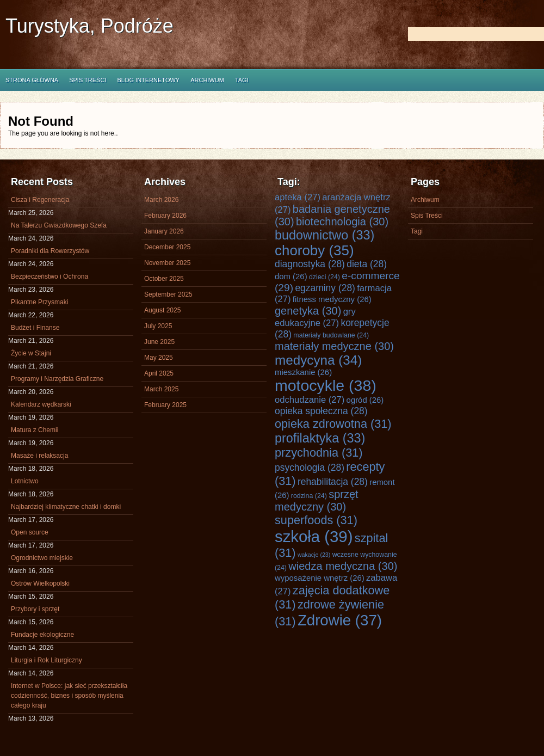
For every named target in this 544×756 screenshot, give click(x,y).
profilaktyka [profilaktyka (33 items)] (320, 438)
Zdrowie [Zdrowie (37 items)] (340, 620)
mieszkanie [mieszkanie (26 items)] (303, 372)
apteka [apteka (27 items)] (298, 197)
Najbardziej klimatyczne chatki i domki (66, 507)
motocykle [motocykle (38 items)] (326, 385)
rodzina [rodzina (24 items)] (309, 496)
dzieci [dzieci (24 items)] (324, 277)
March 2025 (161, 389)
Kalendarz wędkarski (41, 404)
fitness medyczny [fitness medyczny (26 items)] (332, 299)
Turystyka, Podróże (89, 26)
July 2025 (158, 326)
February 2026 (165, 216)
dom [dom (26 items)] (291, 276)
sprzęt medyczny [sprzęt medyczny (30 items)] (317, 500)
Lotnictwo (25, 481)
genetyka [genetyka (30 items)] (308, 311)
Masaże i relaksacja (39, 456)
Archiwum (207, 80)
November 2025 (167, 263)
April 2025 (159, 373)
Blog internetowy (148, 80)
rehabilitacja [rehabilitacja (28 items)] (333, 482)
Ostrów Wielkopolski (40, 583)
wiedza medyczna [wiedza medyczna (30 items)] (343, 566)
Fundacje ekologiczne (42, 635)
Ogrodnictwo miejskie (42, 558)
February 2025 (165, 405)
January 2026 (164, 231)
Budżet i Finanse (35, 328)
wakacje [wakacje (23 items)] (314, 555)
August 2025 (162, 310)
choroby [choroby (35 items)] (314, 250)
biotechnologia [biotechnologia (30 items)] (342, 222)
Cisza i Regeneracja (40, 200)
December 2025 (167, 247)
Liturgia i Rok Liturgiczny (47, 660)
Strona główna (32, 80)
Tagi (242, 80)
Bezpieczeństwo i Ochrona (50, 276)
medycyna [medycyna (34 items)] (318, 360)
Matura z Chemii (35, 430)
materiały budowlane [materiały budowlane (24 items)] (331, 335)
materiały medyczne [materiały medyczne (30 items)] (334, 346)
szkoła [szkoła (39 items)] (314, 536)
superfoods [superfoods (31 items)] (316, 520)
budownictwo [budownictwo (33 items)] (324, 235)
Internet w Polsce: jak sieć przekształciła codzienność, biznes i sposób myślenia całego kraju (69, 696)
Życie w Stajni (31, 353)
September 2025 (168, 294)
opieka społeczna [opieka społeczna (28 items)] (321, 411)
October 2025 (164, 279)
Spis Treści (88, 80)
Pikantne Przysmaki (39, 302)
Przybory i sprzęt (35, 609)
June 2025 (159, 342)
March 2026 (161, 200)
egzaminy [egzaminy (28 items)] (325, 288)
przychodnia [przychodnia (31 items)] (319, 453)
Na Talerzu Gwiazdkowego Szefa (59, 225)
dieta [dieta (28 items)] (367, 264)
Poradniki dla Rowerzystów (50, 251)
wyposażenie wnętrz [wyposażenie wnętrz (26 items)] (320, 578)
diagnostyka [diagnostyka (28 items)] (310, 264)
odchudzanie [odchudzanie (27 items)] (310, 400)
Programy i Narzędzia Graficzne (57, 379)
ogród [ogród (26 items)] (365, 400)
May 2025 (159, 358)
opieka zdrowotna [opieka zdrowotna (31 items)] (333, 424)
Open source (30, 532)
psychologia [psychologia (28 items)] (310, 468)
